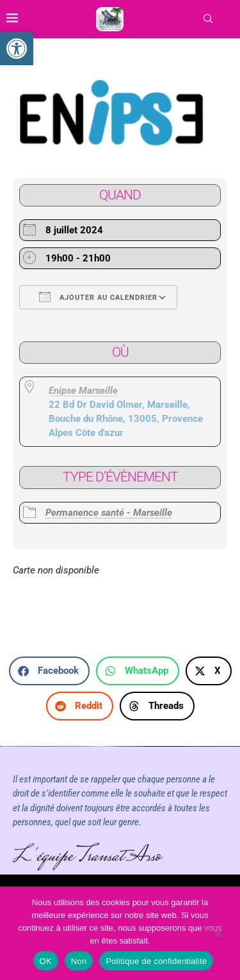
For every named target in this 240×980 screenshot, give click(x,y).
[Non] (218, 935)
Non (79, 961)
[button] (49, 671)
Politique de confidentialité (156, 961)
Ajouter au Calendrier (98, 297)
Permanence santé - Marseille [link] (109, 513)
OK (46, 961)
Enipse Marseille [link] (83, 391)
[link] (17, 49)
